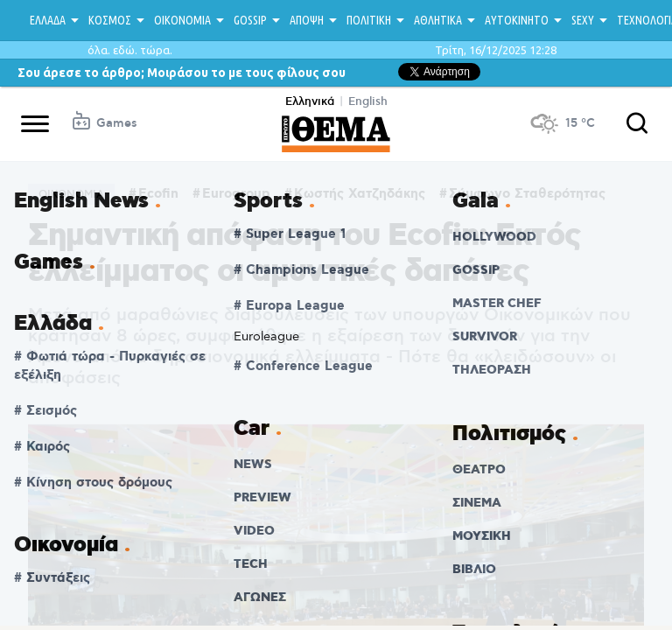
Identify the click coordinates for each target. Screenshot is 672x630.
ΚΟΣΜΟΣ (110, 20)
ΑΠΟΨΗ (307, 20)
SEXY (583, 20)
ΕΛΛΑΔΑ (48, 20)
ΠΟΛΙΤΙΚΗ (369, 20)
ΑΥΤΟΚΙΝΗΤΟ (517, 20)
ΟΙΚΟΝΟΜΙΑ (182, 20)
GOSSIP (250, 20)
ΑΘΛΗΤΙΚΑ (438, 20)
